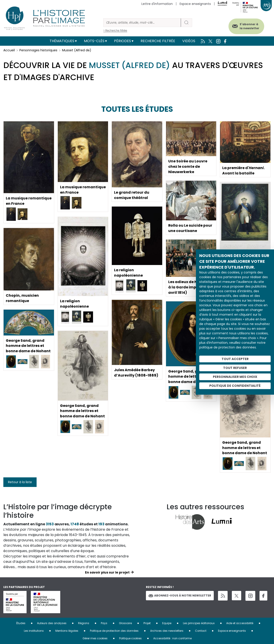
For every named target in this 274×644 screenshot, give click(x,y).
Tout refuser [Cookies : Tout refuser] (235, 368)
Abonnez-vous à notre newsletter (180, 595)
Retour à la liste (20, 482)
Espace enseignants (195, 4)
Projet (147, 623)
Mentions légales (67, 631)
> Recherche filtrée (115, 30)
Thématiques (62, 41)
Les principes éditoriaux (199, 623)
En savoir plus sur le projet (107, 572)
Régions (84, 623)
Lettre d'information (157, 4)
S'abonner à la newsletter (249, 26)
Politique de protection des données (114, 631)
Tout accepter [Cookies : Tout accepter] (235, 359)
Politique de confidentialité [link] (235, 386)
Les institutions (34, 631)
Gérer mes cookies (95, 638)
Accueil (9, 50)
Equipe (167, 623)
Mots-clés (94, 41)
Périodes (122, 41)
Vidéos (189, 41)
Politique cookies (130, 638)
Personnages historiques (38, 50)
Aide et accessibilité (240, 623)
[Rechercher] (142, 23)
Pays (104, 623)
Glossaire (125, 623)
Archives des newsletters (167, 631)
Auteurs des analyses (52, 623)
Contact (201, 631)
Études (21, 623)
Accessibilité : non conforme (172, 638)
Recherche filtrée (158, 41)
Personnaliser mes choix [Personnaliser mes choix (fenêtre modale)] (235, 377)
